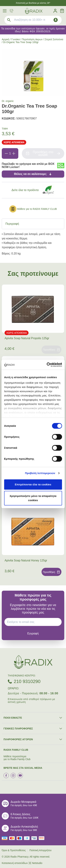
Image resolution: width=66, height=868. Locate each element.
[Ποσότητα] (10, 153)
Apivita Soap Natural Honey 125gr (26, 560)
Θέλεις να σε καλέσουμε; (30, 174)
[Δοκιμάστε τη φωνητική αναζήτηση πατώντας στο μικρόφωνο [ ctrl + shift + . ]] (56, 20)
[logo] (34, 11)
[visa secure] (35, 838)
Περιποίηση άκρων (32, 39)
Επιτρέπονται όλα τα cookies (33, 484)
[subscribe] (33, 633)
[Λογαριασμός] (55, 11)
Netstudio (36, 863)
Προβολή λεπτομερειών (40, 473)
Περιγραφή (12, 224)
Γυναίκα (16, 39)
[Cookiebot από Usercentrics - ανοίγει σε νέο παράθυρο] (47, 365)
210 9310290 (27, 681)
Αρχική (6, 39)
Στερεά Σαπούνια (54, 39)
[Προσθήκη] (14, 153)
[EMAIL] (34, 622)
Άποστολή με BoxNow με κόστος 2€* (33, 3)
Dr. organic (8, 101)
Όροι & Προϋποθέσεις (14, 850)
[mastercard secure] (42, 838)
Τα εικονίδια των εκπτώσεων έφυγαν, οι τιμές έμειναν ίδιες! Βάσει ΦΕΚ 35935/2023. (33, 30)
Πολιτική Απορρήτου (40, 850)
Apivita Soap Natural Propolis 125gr (27, 338)
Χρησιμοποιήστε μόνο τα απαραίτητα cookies (33, 498)
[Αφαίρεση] (6, 153)
